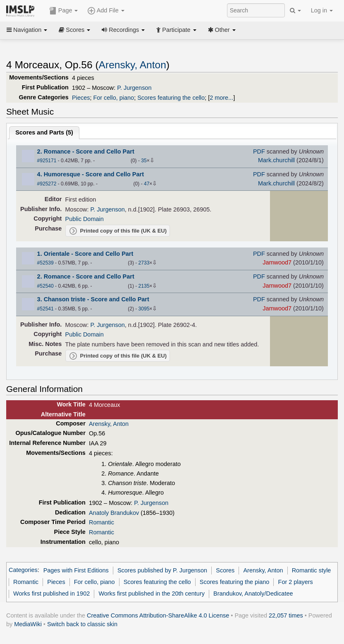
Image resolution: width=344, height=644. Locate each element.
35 (144, 161)
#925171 (47, 161)
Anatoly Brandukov (114, 513)
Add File (106, 11)
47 (147, 184)
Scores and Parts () (44, 132)
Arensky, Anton (133, 65)
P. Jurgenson (134, 88)
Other (222, 30)
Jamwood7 (277, 262)
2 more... (221, 98)
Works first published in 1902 (51, 594)
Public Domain (85, 219)
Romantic (102, 522)
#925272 (47, 184)
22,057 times (286, 615)
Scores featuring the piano (235, 582)
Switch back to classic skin (82, 624)
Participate (176, 30)
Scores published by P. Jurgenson (162, 570)
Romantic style (312, 570)
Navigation (27, 30)
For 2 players (296, 582)
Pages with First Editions (76, 570)
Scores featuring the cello (171, 98)
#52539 (45, 263)
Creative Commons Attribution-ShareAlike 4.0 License (158, 615)
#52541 (45, 309)
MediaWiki (28, 624)
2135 (144, 286)
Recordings (123, 30)
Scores (74, 30)
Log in (322, 10)
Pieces (81, 98)
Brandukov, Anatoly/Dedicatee (253, 594)
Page (64, 11)
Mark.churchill (276, 160)
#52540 (45, 286)
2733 (144, 263)
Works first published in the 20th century (152, 594)
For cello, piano (113, 98)
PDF (259, 151)
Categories (23, 570)
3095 (144, 309)
